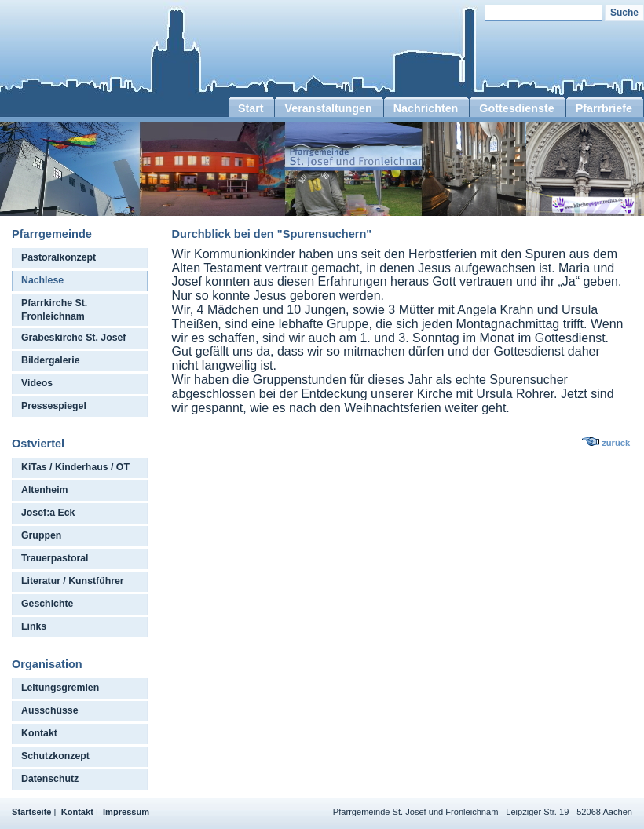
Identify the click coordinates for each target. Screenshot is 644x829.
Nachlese (42, 280)
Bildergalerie (51, 360)
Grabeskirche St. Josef (73, 338)
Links (34, 626)
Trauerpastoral (55, 558)
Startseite (32, 812)
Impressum (126, 812)
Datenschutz (50, 779)
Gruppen (41, 535)
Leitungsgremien (60, 688)
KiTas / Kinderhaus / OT (75, 467)
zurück (616, 443)
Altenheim (45, 490)
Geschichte (47, 604)
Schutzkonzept (55, 756)
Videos (37, 383)
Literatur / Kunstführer (73, 581)
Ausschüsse (50, 710)
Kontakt (39, 733)
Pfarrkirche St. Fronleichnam (54, 310)
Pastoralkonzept (59, 257)
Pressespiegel (54, 406)
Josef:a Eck (48, 513)
